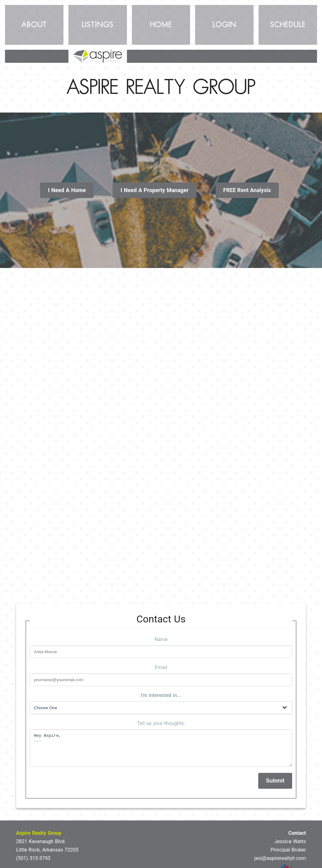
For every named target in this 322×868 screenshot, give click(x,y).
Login (224, 25)
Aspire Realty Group (39, 833)
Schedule (288, 25)
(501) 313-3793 (33, 858)
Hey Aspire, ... (161, 748)
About (34, 25)
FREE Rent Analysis (247, 190)
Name (161, 639)
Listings (98, 25)
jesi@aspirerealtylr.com (280, 858)
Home (161, 25)
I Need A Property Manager (154, 190)
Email (161, 667)
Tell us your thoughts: (161, 723)
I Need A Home (67, 190)
